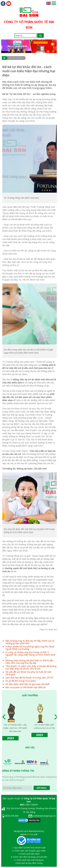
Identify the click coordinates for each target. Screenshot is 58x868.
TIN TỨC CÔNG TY (16, 58)
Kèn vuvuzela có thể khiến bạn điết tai (26, 687)
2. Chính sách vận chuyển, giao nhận (29, 851)
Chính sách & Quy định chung (29, 863)
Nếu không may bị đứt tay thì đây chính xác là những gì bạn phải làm (30, 642)
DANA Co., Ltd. (29, 834)
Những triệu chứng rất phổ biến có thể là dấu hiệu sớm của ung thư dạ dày (29, 662)
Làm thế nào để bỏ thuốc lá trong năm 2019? (29, 678)
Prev (5, 717)
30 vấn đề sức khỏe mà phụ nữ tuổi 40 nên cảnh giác (28, 673)
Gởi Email (42, 788)
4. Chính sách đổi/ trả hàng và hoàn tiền (29, 857)
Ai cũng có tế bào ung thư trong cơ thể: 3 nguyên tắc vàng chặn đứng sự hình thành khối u (30, 655)
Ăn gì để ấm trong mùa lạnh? (21, 681)
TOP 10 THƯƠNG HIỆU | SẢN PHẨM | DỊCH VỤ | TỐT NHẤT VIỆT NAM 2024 (15, 728)
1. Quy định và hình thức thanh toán (29, 848)
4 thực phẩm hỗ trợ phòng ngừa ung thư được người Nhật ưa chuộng (30, 648)
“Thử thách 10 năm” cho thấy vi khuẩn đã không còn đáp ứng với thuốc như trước (31, 667)
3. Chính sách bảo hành (29, 854)
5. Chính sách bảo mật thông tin (29, 860)
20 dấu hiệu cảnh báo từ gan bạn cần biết (27, 684)
